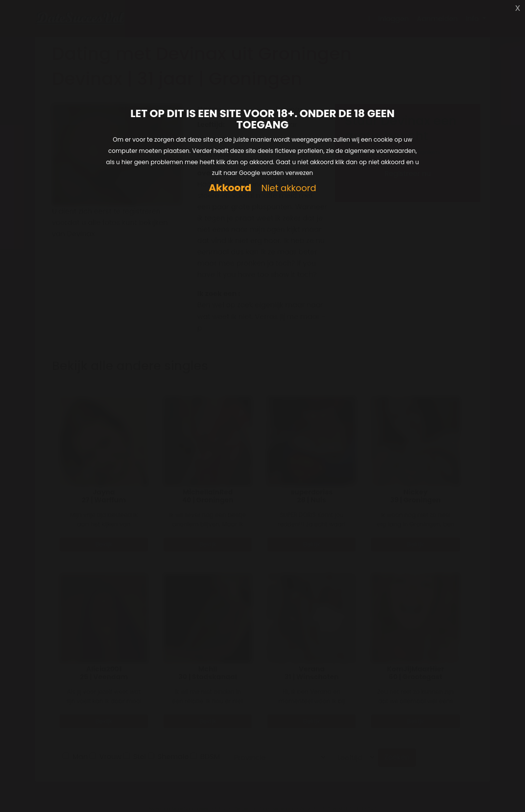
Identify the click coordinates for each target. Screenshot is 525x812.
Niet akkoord (288, 188)
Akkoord (230, 188)
